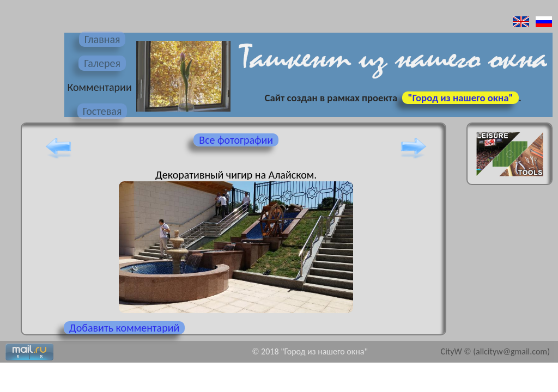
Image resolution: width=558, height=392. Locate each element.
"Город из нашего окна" (460, 98)
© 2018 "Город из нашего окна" (310, 351)
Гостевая (102, 111)
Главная (102, 39)
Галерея (102, 63)
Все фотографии (236, 140)
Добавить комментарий (124, 328)
